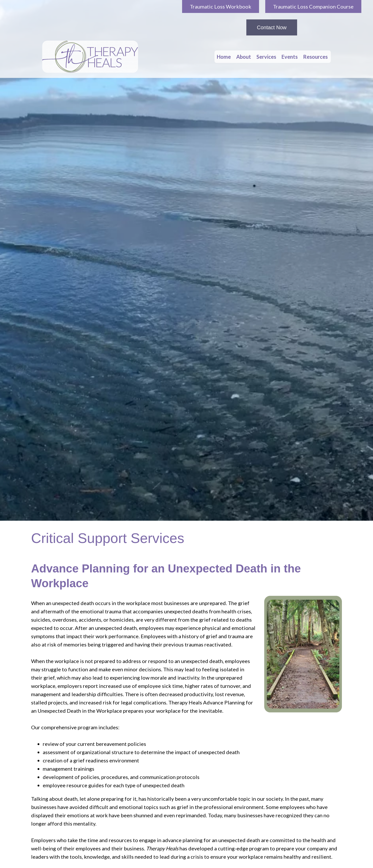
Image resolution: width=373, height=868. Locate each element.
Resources (315, 57)
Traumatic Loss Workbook (221, 6)
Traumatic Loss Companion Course (313, 6)
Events (290, 57)
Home (224, 57)
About (244, 57)
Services (266, 57)
